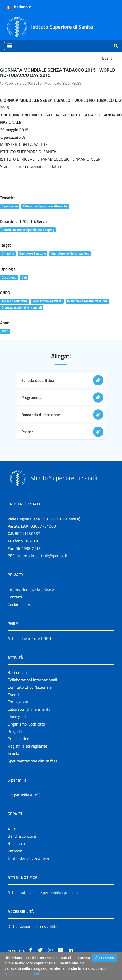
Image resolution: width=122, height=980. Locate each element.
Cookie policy (19, 604)
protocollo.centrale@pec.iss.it (42, 556)
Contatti (15, 597)
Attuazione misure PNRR (29, 638)
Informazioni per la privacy (31, 590)
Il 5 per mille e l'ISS (24, 795)
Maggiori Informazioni (22, 974)
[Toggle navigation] (10, 46)
